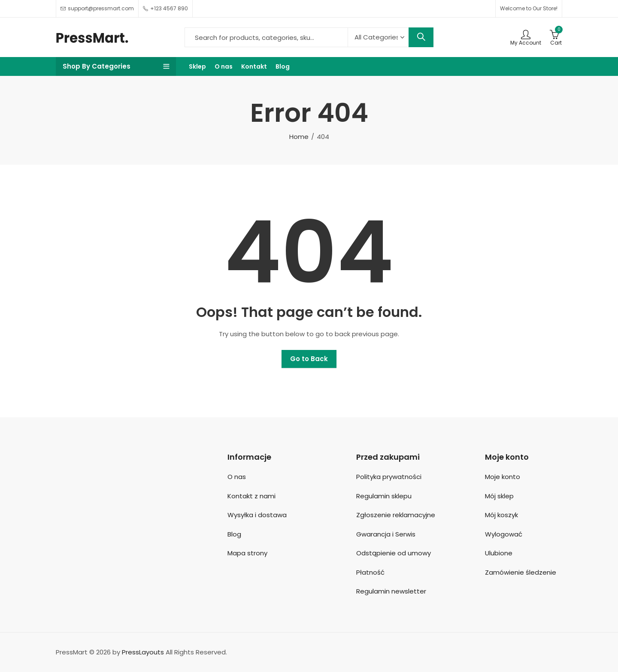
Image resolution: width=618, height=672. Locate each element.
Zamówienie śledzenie (521, 572)
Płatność (370, 572)
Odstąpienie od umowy (394, 553)
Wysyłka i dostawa (257, 515)
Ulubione (499, 553)
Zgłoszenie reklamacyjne (396, 515)
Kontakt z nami (251, 496)
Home (299, 137)
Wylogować (504, 534)
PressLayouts (143, 652)
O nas (237, 477)
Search (421, 37)
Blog (234, 534)
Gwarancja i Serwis (386, 534)
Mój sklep (499, 496)
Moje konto (503, 477)
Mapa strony (247, 553)
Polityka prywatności (389, 477)
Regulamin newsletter (391, 591)
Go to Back (309, 359)
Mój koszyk (501, 515)
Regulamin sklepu (384, 496)
